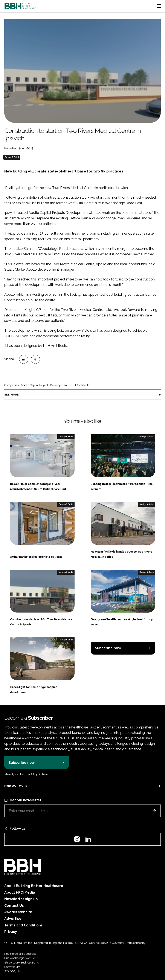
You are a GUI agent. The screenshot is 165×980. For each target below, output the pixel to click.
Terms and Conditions (24, 925)
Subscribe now (108, 648)
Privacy (11, 932)
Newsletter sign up (21, 899)
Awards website (18, 912)
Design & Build (12, 157)
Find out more (16, 786)
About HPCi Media (20, 892)
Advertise (13, 919)
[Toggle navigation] (159, 6)
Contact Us (14, 906)
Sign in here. (41, 774)
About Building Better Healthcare (34, 886)
